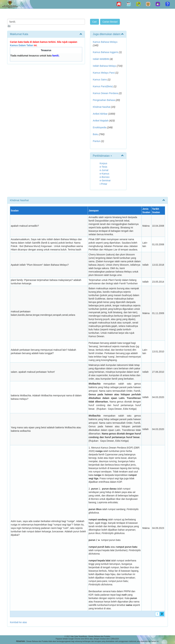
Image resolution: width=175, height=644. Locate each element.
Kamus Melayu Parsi (104, 73)
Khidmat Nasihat (102, 107)
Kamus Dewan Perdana (105, 93)
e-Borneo (105, 177)
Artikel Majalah (101, 121)
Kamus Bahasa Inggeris (106, 52)
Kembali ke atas (18, 622)
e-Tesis (103, 167)
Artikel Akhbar (100, 114)
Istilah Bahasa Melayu (105, 66)
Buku (96, 134)
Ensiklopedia (100, 127)
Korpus (103, 163)
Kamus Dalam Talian (22, 45)
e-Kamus (104, 174)
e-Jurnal (104, 170)
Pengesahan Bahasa (104, 100)
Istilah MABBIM (101, 59)
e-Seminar (105, 180)
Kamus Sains (100, 80)
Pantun (97, 141)
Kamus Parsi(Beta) (103, 86)
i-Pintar (103, 184)
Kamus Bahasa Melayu (105, 42)
